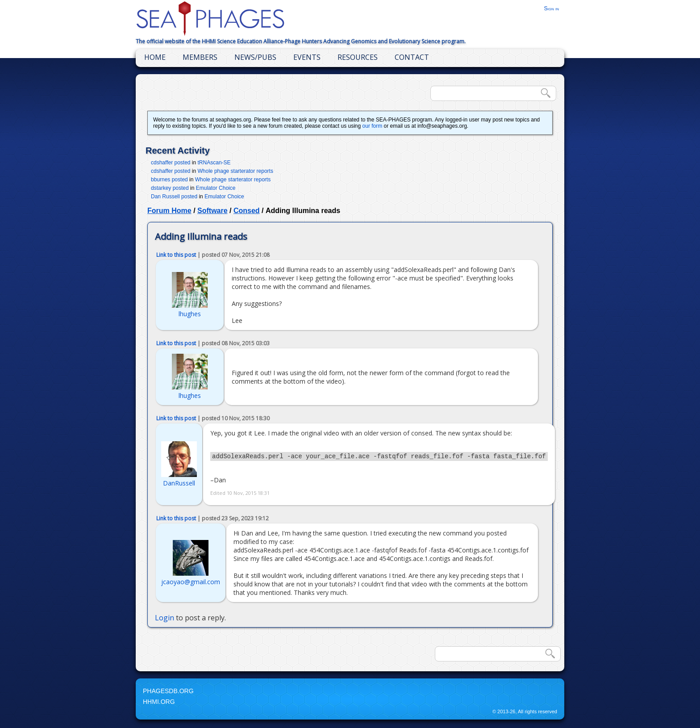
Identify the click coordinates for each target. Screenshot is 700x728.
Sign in (551, 8)
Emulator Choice (216, 188)
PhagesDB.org (168, 692)
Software (212, 211)
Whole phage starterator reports (235, 171)
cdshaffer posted (171, 163)
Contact (412, 57)
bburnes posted (169, 180)
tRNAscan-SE (214, 163)
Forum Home (169, 211)
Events (307, 57)
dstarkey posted (170, 188)
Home (155, 57)
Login (165, 619)
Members (200, 57)
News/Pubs (255, 57)
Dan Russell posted (174, 197)
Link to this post (176, 255)
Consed (247, 211)
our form (373, 126)
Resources (358, 57)
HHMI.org (159, 703)
